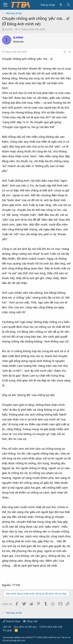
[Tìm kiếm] (68, 5)
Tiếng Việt (30, 621)
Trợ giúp (7, 630)
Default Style (11, 621)
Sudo (23, 640)
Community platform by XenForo (32, 637)
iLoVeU (9, 29)
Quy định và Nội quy (25, 627)
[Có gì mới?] (61, 5)
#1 (70, 52)
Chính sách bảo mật (51, 627)
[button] (5, 5)
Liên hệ (7, 627)
